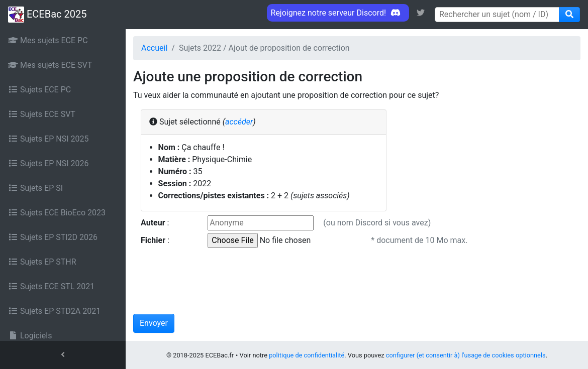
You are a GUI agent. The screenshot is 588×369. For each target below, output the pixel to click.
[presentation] (210, 282)
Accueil (154, 48)
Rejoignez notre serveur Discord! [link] (338, 13)
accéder (239, 122)
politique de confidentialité (307, 355)
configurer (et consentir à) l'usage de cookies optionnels (466, 355)
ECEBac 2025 (47, 15)
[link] (421, 13)
